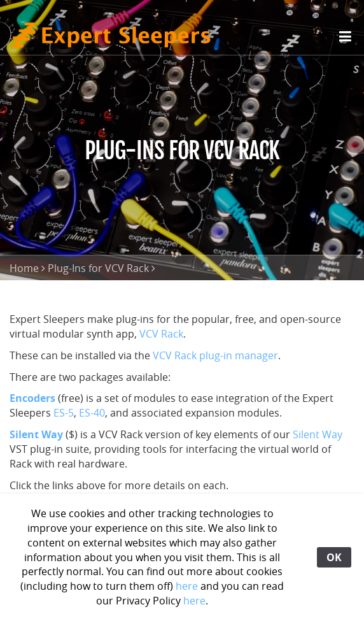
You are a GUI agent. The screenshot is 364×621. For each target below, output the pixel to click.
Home (24, 268)
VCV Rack (161, 334)
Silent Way (318, 434)
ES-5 (64, 413)
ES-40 (92, 413)
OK (334, 557)
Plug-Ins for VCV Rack (98, 268)
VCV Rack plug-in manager (215, 355)
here (187, 586)
